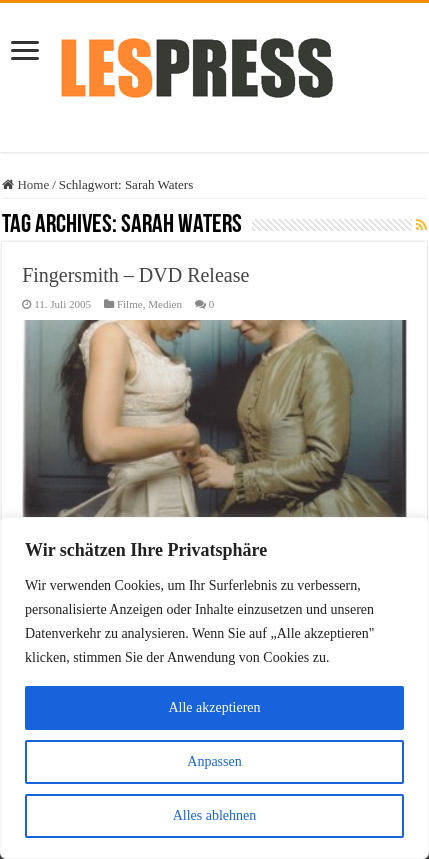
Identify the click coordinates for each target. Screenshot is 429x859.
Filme (130, 304)
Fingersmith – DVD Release (135, 275)
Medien (165, 304)
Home (25, 184)
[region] (214, 688)
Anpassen (214, 761)
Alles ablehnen (215, 815)
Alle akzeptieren (214, 707)
